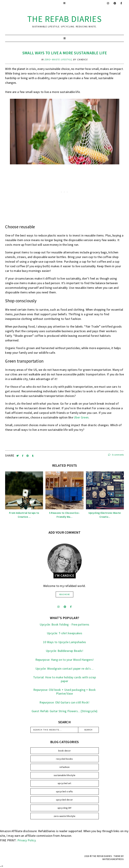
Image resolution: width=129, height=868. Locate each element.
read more (65, 594)
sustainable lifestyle (64, 775)
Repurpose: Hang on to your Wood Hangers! (65, 660)
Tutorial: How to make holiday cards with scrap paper (64, 679)
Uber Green (81, 417)
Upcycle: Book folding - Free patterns (64, 624)
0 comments (116, 455)
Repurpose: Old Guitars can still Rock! (64, 702)
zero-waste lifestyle (58, 60)
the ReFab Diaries (65, 19)
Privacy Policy (26, 840)
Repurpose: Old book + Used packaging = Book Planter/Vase (64, 692)
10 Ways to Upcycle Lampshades (65, 642)
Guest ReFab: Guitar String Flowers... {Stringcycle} (64, 711)
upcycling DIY (65, 808)
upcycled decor (64, 800)
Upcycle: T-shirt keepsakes (64, 633)
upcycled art (64, 783)
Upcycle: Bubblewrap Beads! (64, 651)
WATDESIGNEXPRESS (113, 859)
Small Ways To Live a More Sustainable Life (65, 53)
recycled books (64, 759)
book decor (64, 751)
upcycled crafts (64, 791)
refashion (65, 767)
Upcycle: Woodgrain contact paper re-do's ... (64, 669)
